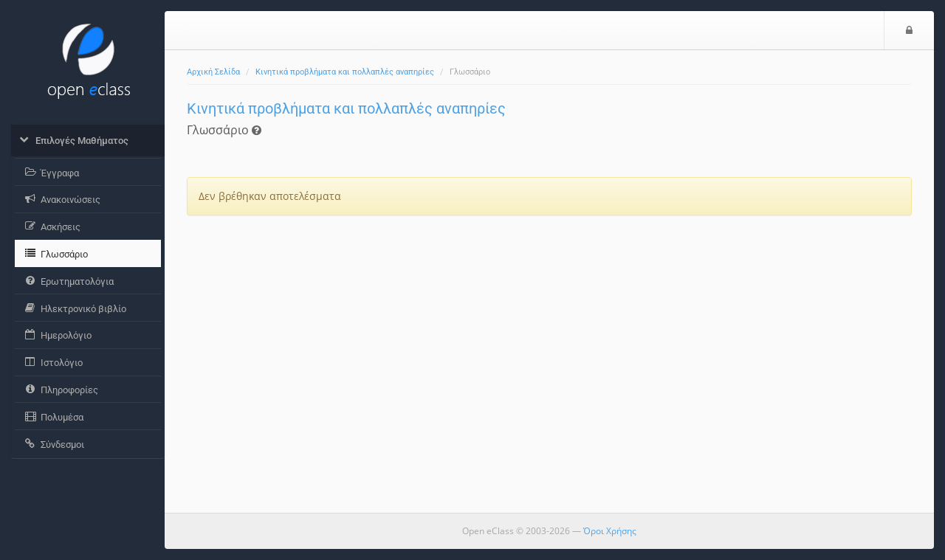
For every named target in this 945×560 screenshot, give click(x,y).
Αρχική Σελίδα (213, 72)
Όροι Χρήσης (610, 531)
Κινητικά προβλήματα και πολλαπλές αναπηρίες (345, 72)
